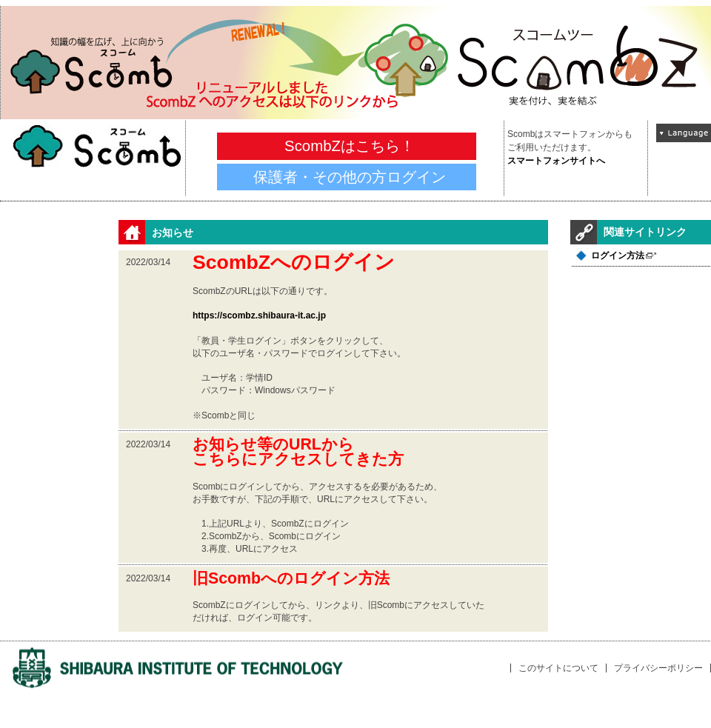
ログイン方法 (618, 256)
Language (684, 133)
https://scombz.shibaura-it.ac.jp (259, 315)
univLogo (178, 669)
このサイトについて (558, 668)
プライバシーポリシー (658, 668)
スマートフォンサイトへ (556, 161)
